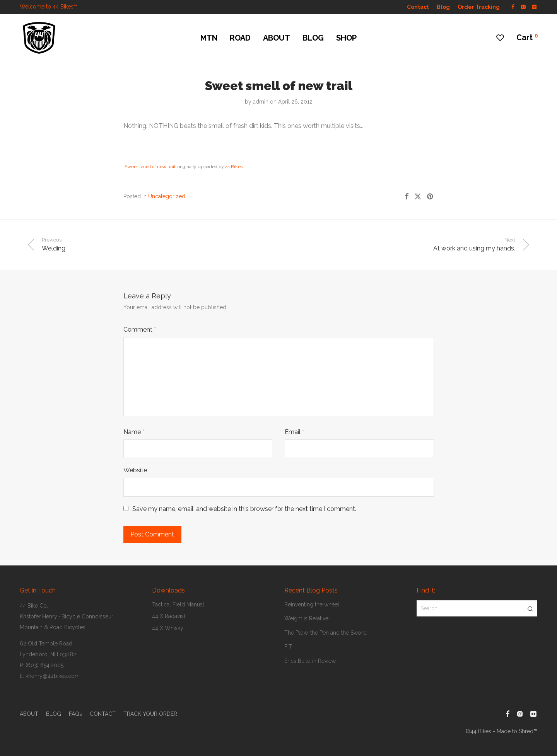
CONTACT (103, 714)
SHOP (346, 38)
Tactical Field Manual (178, 604)
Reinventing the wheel (312, 604)
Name (134, 432)
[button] (530, 608)
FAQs (75, 714)
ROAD (240, 38)
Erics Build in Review (310, 661)
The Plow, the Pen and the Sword (325, 633)
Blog (443, 7)
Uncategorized (167, 196)
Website (135, 470)
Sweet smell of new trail (150, 167)
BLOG (313, 38)
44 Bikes (234, 167)
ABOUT (277, 38)
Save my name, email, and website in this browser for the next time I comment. (244, 509)
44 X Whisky (168, 628)
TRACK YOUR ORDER (150, 714)
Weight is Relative (306, 618)
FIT (288, 647)
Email (294, 432)
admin (261, 102)
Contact (418, 7)
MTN (209, 38)
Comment (140, 329)
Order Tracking (479, 7)
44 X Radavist (169, 616)
